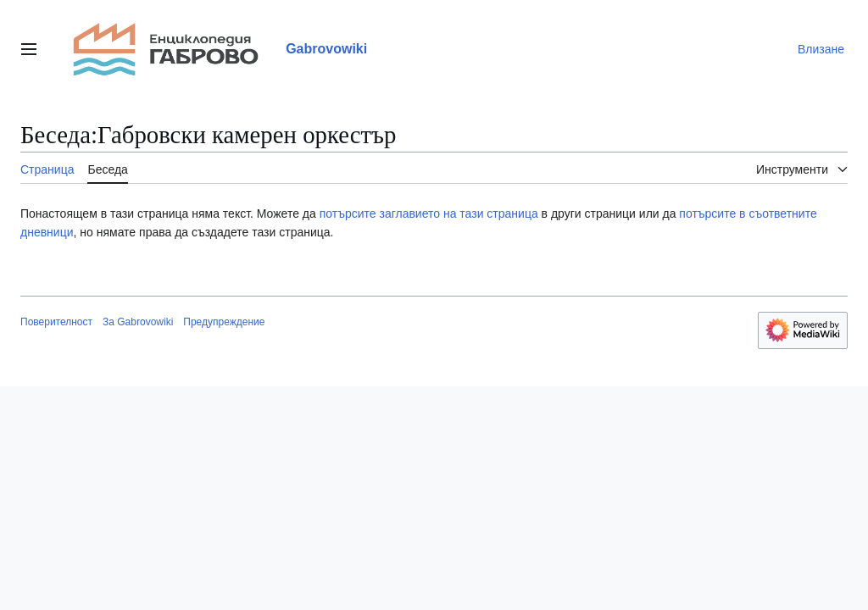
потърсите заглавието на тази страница (431, 213)
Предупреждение (224, 322)
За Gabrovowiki (138, 322)
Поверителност (56, 322)
